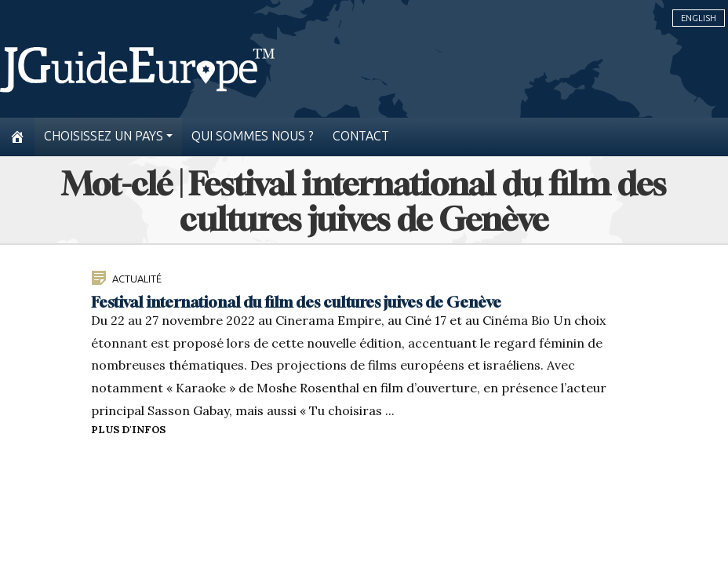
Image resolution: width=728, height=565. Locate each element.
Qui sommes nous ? (253, 136)
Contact (361, 136)
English (699, 18)
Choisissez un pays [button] (104, 136)
